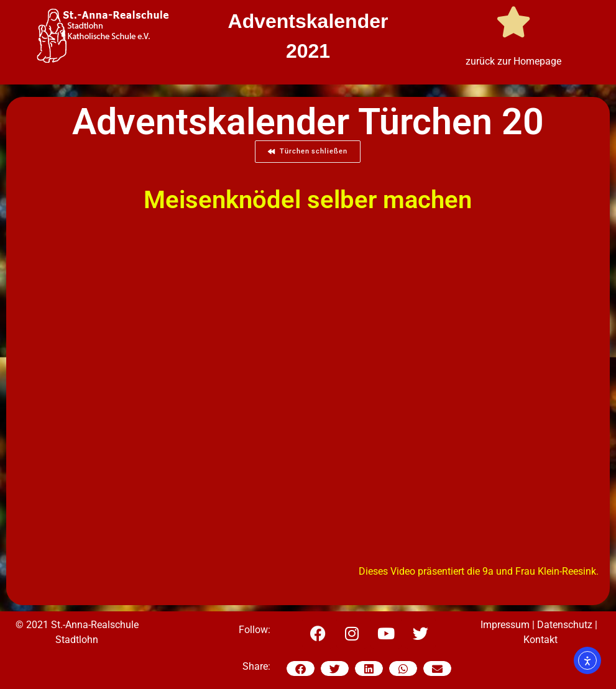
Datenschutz (565, 625)
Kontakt (540, 640)
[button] (301, 668)
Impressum (505, 625)
